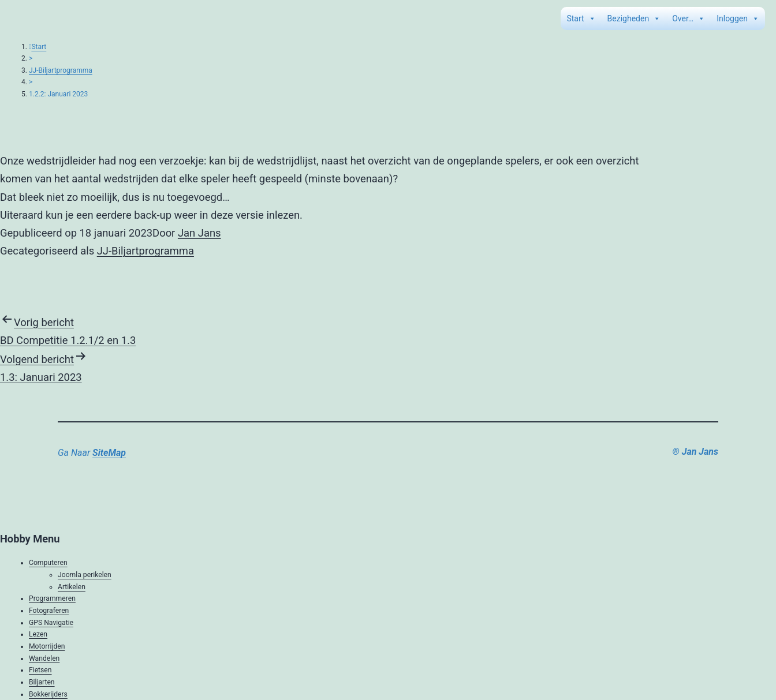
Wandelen (44, 658)
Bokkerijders (48, 694)
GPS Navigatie (51, 623)
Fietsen (40, 670)
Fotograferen (49, 611)
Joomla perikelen (85, 575)
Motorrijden (47, 646)
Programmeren (52, 598)
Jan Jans (199, 233)
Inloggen (738, 18)
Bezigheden (634, 18)
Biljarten (42, 682)
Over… (689, 18)
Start (581, 18)
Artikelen (72, 587)
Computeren (48, 563)
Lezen (38, 634)
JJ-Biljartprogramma (61, 70)
